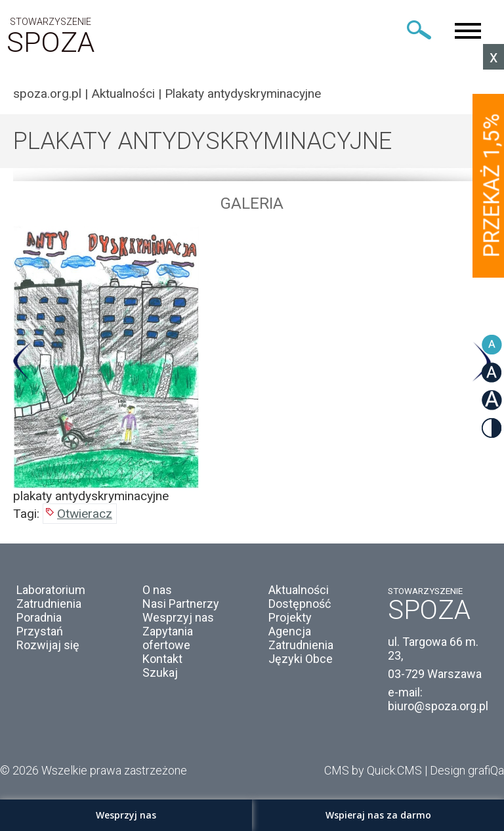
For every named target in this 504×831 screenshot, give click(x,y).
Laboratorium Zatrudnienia (51, 597)
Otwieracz (85, 514)
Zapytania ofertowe (168, 638)
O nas (157, 590)
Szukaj (160, 672)
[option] (252, 365)
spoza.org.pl (47, 94)
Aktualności (123, 94)
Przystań (40, 631)
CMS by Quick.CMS (373, 770)
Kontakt (162, 659)
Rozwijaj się (48, 645)
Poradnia (39, 617)
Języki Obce (301, 659)
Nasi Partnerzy (181, 604)
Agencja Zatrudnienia (301, 638)
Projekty (290, 617)
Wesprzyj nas (178, 617)
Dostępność (300, 604)
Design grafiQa (467, 770)
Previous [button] (23, 362)
